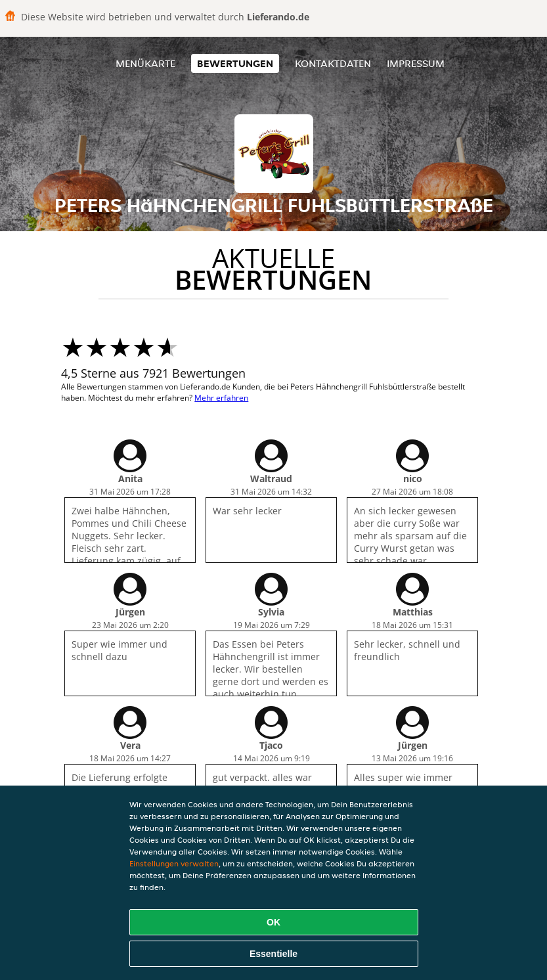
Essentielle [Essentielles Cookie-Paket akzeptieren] (273, 954)
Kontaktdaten (333, 63)
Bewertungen (235, 63)
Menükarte (145, 63)
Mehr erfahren (221, 398)
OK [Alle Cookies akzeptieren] (273, 922)
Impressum (416, 63)
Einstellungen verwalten (174, 863)
